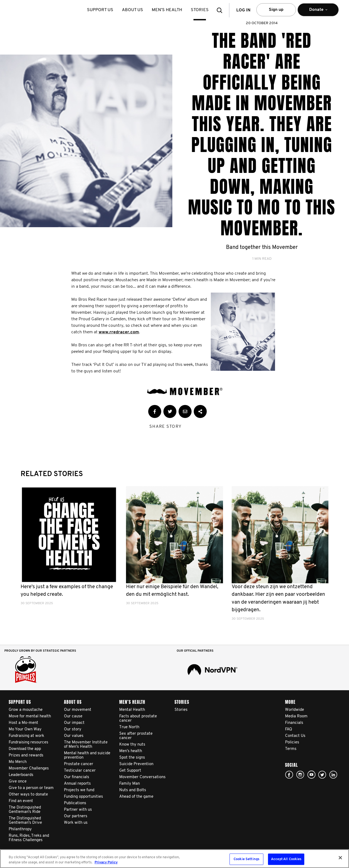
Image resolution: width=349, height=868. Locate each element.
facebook (289, 775)
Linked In (333, 775)
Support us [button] (100, 10)
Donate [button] (318, 12)
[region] (174, 859)
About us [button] (133, 10)
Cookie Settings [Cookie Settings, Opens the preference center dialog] (246, 859)
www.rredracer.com (119, 332)
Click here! (300, 775)
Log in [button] (243, 10)
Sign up (276, 10)
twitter (322, 775)
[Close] (340, 858)
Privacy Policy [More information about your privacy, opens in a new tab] (106, 862)
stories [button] (200, 10)
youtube (311, 775)
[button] (221, 10)
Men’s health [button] (167, 10)
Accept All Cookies (286, 859)
